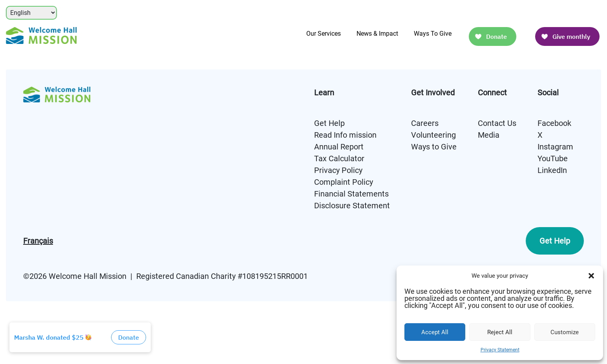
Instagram (555, 147)
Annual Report (339, 147)
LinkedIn (552, 170)
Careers (425, 123)
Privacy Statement (500, 350)
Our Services (324, 34)
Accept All (435, 332)
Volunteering (433, 135)
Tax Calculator (339, 158)
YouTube (553, 158)
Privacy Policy (338, 170)
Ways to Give (434, 147)
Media (489, 135)
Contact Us (497, 123)
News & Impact (377, 34)
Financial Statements (351, 194)
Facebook (554, 123)
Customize (565, 332)
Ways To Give (433, 34)
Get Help (329, 123)
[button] (591, 276)
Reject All (500, 332)
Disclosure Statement (352, 206)
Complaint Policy (344, 182)
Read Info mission (345, 135)
